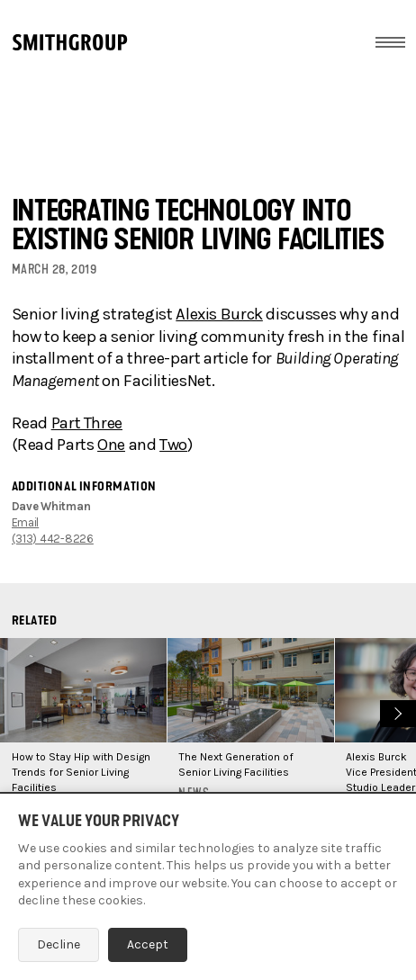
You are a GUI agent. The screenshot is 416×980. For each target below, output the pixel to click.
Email (26, 522)
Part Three (87, 423)
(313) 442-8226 (53, 539)
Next (396, 711)
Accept (148, 944)
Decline (59, 944)
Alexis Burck (219, 314)
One (111, 445)
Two (173, 445)
